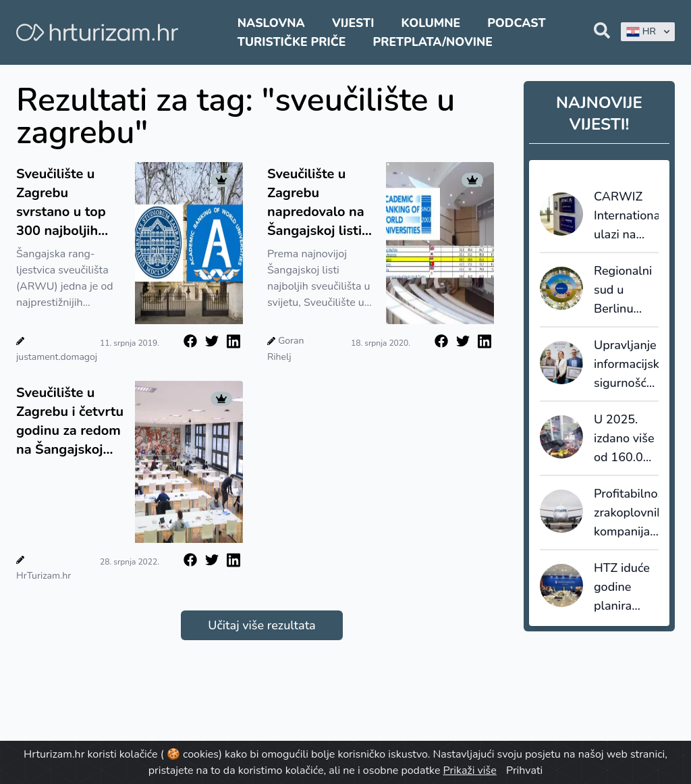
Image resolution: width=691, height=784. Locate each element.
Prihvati (524, 770)
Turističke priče (292, 42)
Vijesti (353, 23)
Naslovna (271, 23)
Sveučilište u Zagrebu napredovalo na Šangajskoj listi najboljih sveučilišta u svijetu (316, 203)
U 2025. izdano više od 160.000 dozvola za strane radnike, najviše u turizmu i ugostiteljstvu (626, 439)
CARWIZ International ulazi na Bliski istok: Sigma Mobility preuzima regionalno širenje (626, 216)
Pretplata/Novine (433, 42)
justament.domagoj (57, 357)
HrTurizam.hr (44, 576)
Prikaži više (470, 770)
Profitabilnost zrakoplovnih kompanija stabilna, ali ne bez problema (626, 513)
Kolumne (431, 23)
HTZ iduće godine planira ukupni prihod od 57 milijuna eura (624, 587)
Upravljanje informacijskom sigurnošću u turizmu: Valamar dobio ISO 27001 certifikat (626, 365)
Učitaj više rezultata (261, 625)
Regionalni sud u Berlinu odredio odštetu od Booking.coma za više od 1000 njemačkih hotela (626, 290)
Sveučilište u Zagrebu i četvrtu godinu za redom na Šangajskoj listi (70, 421)
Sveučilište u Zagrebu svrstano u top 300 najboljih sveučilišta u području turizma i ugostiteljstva (69, 203)
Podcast (516, 23)
